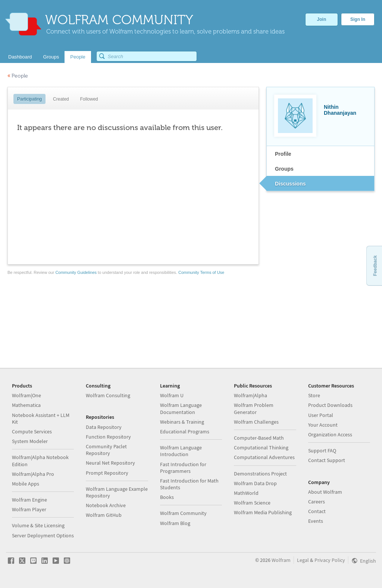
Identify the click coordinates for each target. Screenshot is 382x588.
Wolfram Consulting (108, 395)
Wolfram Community (183, 513)
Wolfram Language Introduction (181, 451)
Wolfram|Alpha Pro (33, 474)
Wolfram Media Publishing (263, 512)
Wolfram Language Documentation (181, 408)
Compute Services (32, 431)
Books (167, 497)
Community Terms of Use (201, 272)
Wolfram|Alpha (251, 395)
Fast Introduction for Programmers (183, 468)
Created (61, 99)
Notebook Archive (106, 505)
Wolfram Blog (175, 523)
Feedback (375, 265)
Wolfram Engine (29, 500)
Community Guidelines (76, 272)
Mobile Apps (26, 484)
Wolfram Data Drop (255, 483)
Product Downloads (330, 405)
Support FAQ (322, 451)
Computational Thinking (261, 448)
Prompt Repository (107, 473)
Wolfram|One (26, 395)
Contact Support (327, 460)
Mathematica (26, 405)
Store (314, 395)
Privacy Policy (330, 560)
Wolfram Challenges (256, 422)
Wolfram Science (252, 503)
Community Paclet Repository (106, 450)
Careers (317, 502)
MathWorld (246, 493)
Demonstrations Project (260, 474)
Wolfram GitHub (104, 515)
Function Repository (108, 437)
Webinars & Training (182, 422)
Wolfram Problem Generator (254, 408)
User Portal (321, 415)
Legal (303, 560)
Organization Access (330, 434)
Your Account (323, 425)
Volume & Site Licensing (38, 525)
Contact (317, 511)
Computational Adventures (264, 457)
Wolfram (281, 560)
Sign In (358, 19)
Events (316, 521)
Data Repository (104, 427)
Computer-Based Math (259, 438)
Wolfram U (172, 395)
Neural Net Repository (110, 463)
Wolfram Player (29, 509)
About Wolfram (325, 492)
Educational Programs (185, 431)
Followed (89, 99)
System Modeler (30, 441)
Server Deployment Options (43, 535)
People (18, 76)
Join (322, 19)
